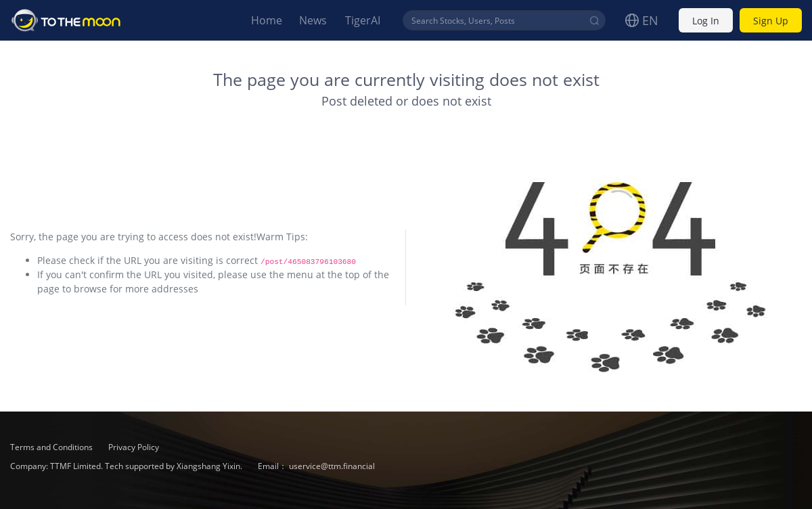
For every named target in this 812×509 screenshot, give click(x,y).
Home (267, 20)
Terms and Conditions (52, 447)
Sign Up (771, 21)
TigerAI (363, 20)
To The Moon (66, 20)
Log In (706, 21)
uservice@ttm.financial (332, 466)
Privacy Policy (134, 447)
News (313, 20)
